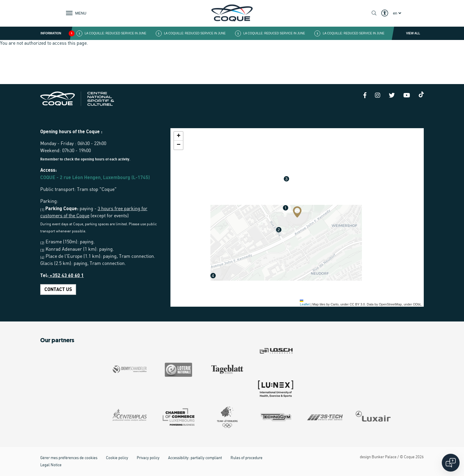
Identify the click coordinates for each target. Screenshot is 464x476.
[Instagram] (378, 96)
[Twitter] (392, 96)
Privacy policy (148, 458)
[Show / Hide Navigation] (75, 13)
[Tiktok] (421, 94)
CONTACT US (58, 290)
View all (413, 33)
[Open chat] (451, 463)
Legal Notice (51, 465)
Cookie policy (117, 458)
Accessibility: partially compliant (195, 458)
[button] (297, 212)
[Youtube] (407, 96)
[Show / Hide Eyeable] (385, 13)
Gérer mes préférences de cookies (69, 458)
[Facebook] (365, 96)
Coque (409, 457)
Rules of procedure (246, 458)
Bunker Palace (384, 457)
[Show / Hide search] (374, 13)
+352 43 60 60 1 (66, 276)
